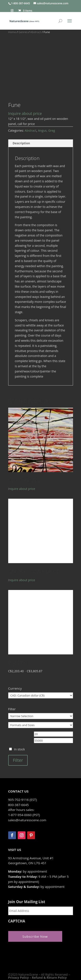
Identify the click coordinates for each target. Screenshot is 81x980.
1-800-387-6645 (21, 3)
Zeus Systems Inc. (37, 961)
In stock (19, 727)
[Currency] (41, 673)
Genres (23, 32)
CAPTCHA (17, 899)
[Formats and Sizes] (41, 703)
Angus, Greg (47, 108)
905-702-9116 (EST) (23, 777)
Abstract (36, 32)
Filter (18, 738)
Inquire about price (25, 91)
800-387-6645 (18, 782)
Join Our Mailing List (27, 879)
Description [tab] (21, 121)
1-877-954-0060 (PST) (24, 793)
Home (12, 32)
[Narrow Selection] (41, 694)
